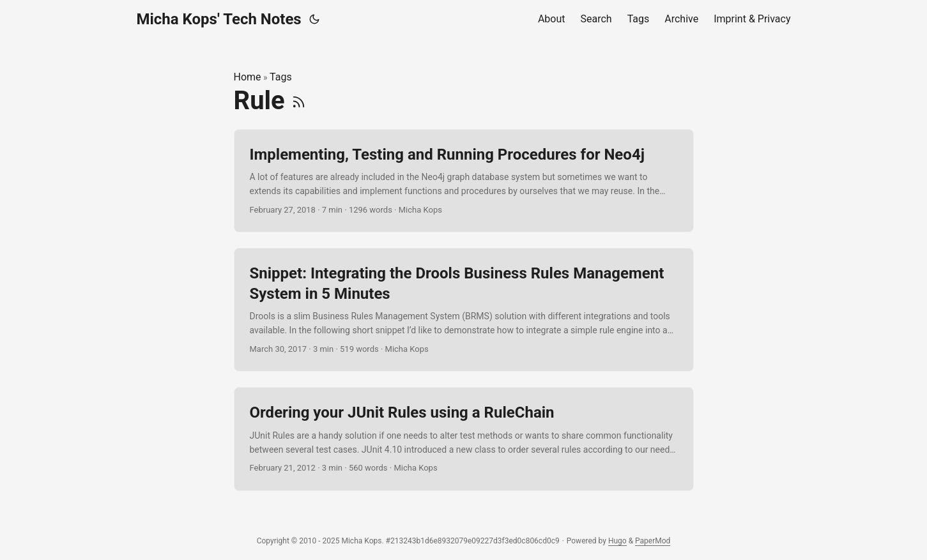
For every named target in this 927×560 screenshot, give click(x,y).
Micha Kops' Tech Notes (219, 19)
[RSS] (299, 101)
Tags (281, 77)
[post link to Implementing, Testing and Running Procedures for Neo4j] (464, 181)
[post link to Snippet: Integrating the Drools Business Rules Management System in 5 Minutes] (464, 310)
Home (248, 77)
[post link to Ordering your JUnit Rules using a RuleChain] (464, 439)
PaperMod (653, 541)
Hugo (617, 541)
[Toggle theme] (314, 19)
